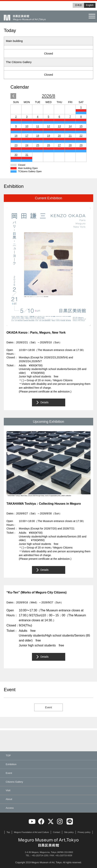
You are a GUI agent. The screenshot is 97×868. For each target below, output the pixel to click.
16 (16, 136)
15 (81, 126)
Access (10, 808)
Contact (56, 832)
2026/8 (48, 96)
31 (27, 155)
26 (48, 145)
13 (59, 126)
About (9, 799)
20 (59, 136)
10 (27, 126)
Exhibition (11, 764)
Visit (8, 790)
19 (48, 136)
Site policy (69, 832)
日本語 (78, 5)
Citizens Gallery (14, 782)
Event (48, 707)
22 (81, 136)
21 (70, 136)
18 (38, 136)
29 (81, 145)
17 (27, 136)
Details (45, 402)
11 (38, 126)
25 (38, 145)
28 (70, 145)
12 (48, 126)
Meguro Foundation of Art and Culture (31, 832)
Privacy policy (84, 832)
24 (27, 145)
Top (8, 832)
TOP (8, 755)
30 (16, 155)
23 (16, 145)
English (90, 5)
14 (70, 126)
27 (59, 145)
